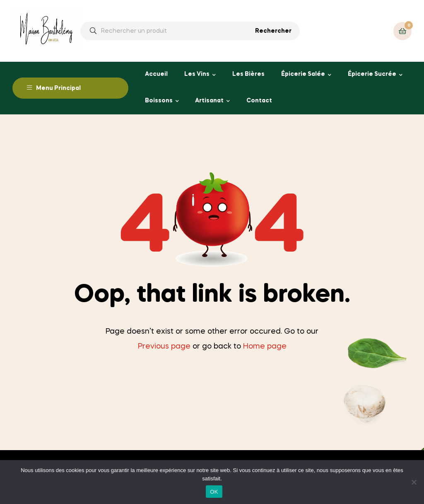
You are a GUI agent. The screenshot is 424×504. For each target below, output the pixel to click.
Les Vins (197, 74)
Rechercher (273, 31)
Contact (259, 101)
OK (214, 492)
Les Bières (248, 74)
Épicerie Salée (303, 74)
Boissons (159, 101)
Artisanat (209, 101)
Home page (265, 346)
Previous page (164, 346)
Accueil (156, 74)
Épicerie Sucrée (372, 74)
